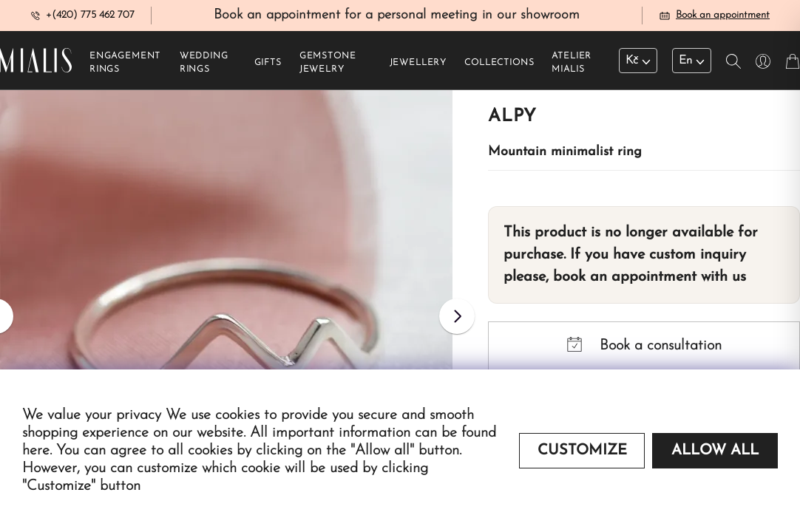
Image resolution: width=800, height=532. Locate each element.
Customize (582, 451)
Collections (499, 67)
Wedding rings (204, 67)
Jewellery (418, 67)
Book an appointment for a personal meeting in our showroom (397, 17)
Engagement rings (125, 67)
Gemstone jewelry (328, 67)
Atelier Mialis (572, 67)
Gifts (268, 67)
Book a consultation (644, 349)
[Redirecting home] (36, 65)
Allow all (715, 451)
